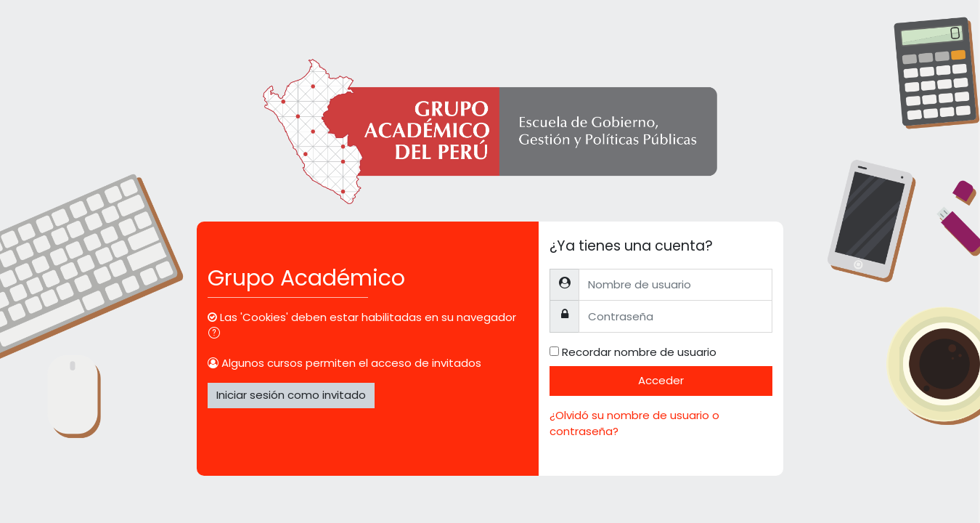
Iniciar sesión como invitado (291, 395)
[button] (217, 335)
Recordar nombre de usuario (639, 352)
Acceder (661, 380)
